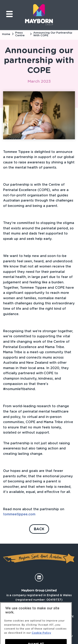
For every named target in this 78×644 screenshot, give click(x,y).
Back (39, 529)
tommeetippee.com (19, 514)
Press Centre (20, 34)
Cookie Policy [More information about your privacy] (41, 636)
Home (6, 34)
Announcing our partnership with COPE (53, 34)
